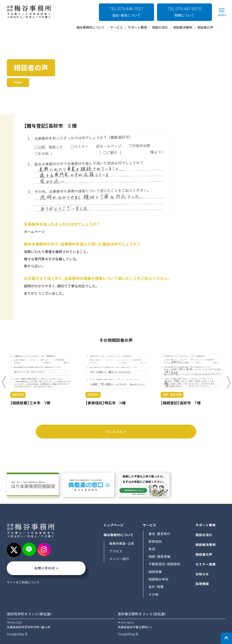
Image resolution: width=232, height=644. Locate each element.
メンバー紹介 (119, 549)
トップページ (114, 515)
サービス (150, 515)
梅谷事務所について (119, 525)
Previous (4, 383)
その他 (154, 585)
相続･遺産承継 (160, 547)
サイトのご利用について (24, 573)
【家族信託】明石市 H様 (106, 403)
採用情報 (202, 574)
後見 (152, 539)
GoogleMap (16, 625)
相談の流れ (204, 525)
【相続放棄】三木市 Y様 (30, 403)
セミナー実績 (206, 555)
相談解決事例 (206, 535)
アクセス (116, 542)
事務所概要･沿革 (122, 534)
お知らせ (202, 564)
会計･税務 (156, 577)
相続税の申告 (159, 570)
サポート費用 (206, 515)
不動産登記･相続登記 (165, 555)
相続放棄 (155, 562)
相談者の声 (204, 545)
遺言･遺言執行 (160, 524)
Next (228, 383)
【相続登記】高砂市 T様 (181, 403)
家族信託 (155, 532)
